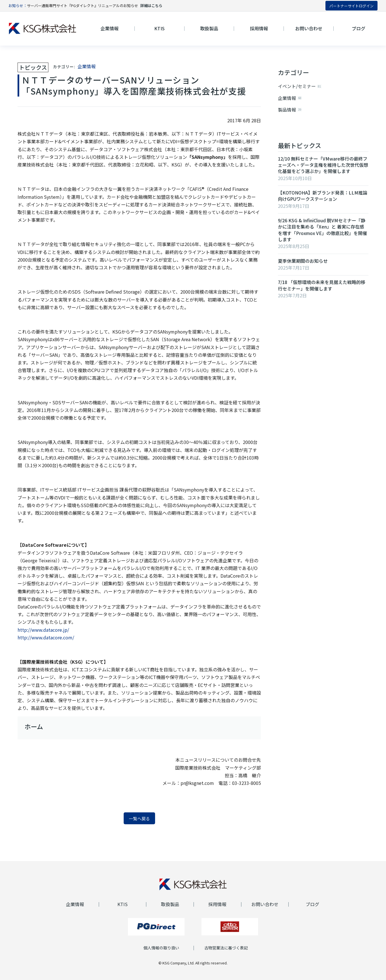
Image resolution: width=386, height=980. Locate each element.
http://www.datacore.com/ (46, 637)
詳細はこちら (151, 6)
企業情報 (87, 66)
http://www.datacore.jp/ (43, 630)
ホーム (34, 726)
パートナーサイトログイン (351, 6)
